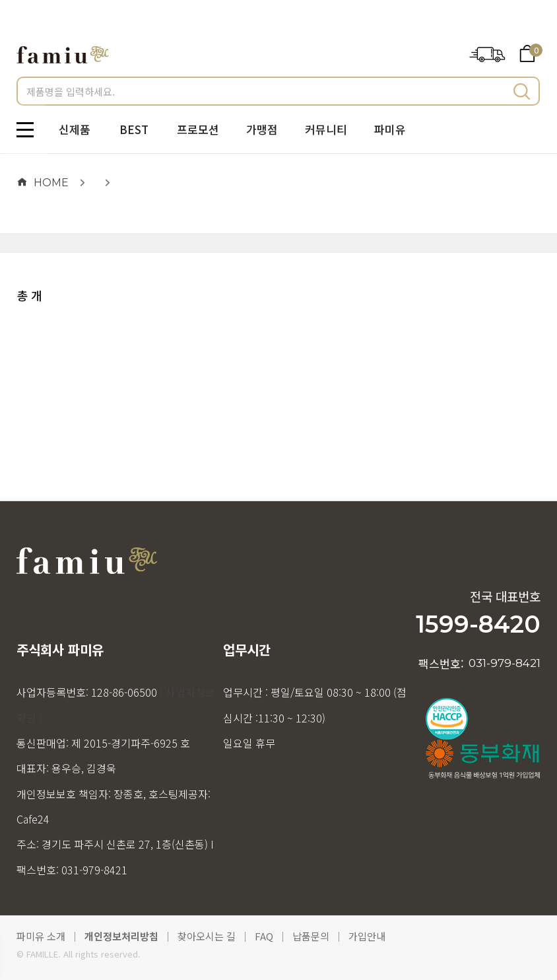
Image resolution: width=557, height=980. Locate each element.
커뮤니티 (326, 129)
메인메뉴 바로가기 (0, 0)
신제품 (75, 129)
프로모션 (198, 129)
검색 (522, 91)
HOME (43, 183)
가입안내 (367, 936)
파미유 (390, 129)
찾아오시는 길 (207, 936)
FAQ (264, 936)
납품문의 (311, 936)
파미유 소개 (41, 936)
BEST (134, 129)
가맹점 (262, 129)
